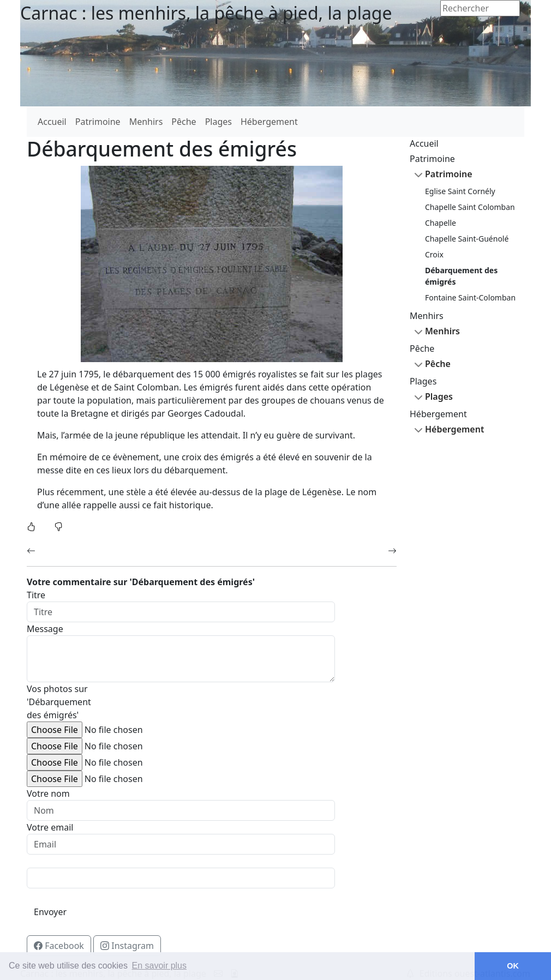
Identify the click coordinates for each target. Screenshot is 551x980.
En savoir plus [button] (160, 966)
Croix (434, 254)
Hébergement (269, 122)
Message (45, 629)
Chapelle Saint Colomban (470, 207)
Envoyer (50, 912)
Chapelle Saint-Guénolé (467, 239)
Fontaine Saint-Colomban (470, 297)
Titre (36, 595)
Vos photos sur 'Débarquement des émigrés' (58, 702)
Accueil (52, 122)
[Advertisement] (467, 618)
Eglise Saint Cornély (460, 191)
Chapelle (441, 223)
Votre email (50, 827)
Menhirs (146, 122)
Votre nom (48, 793)
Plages (218, 122)
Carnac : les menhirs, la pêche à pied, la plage (206, 13)
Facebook (62, 945)
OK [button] (513, 966)
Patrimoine (98, 122)
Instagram (131, 945)
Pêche (184, 122)
